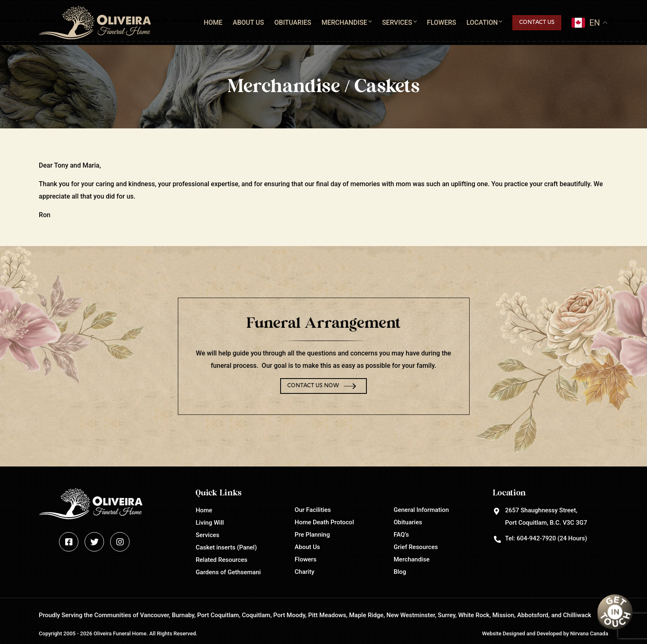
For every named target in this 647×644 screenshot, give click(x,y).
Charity (305, 572)
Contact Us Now (313, 386)
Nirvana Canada (589, 633)
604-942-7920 (536, 538)
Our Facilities (313, 510)
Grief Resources (416, 547)
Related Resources (221, 560)
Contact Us (537, 22)
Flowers (442, 22)
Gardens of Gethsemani (228, 572)
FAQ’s (401, 535)
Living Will (210, 523)
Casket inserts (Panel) (226, 547)
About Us (248, 22)
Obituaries (293, 22)
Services (397, 22)
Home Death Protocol (324, 522)
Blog (400, 572)
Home (213, 22)
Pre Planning (312, 535)
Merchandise (344, 22)
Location (482, 22)
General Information (421, 510)
